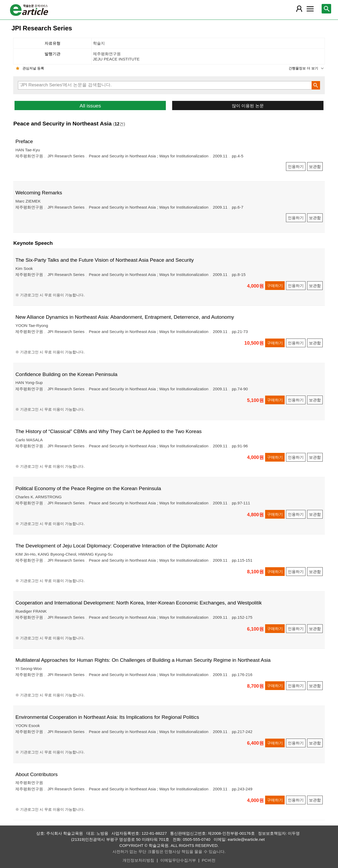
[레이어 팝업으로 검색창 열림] (326, 9)
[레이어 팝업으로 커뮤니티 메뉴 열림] (310, 9)
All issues (90, 106)
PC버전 (208, 860)
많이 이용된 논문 (248, 106)
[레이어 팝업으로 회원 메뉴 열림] (299, 9)
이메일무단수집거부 (178, 860)
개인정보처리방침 (138, 860)
